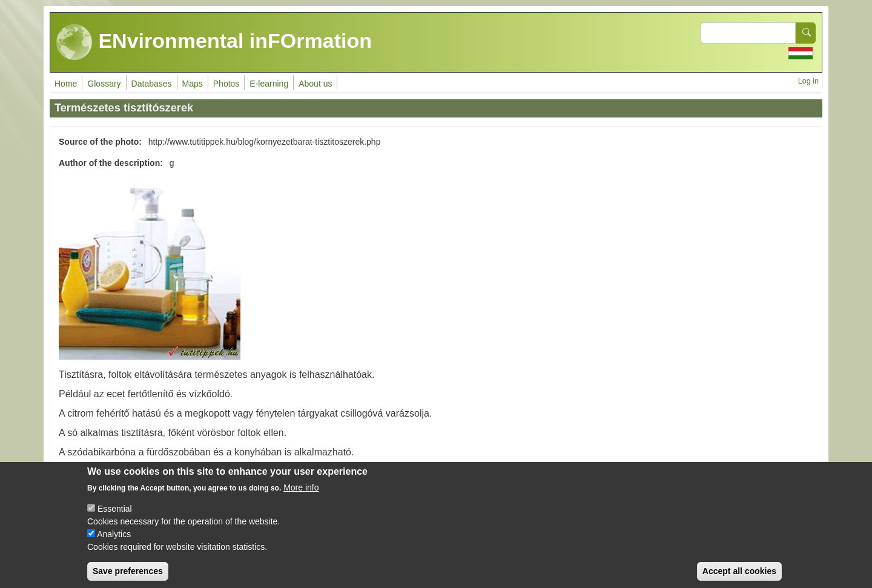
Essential (115, 518)
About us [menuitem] (315, 84)
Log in (808, 81)
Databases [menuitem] (152, 84)
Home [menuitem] (66, 84)
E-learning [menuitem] (269, 84)
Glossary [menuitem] (104, 84)
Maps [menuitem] (193, 84)
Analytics (114, 543)
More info (301, 497)
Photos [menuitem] (226, 84)
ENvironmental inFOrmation (214, 42)
